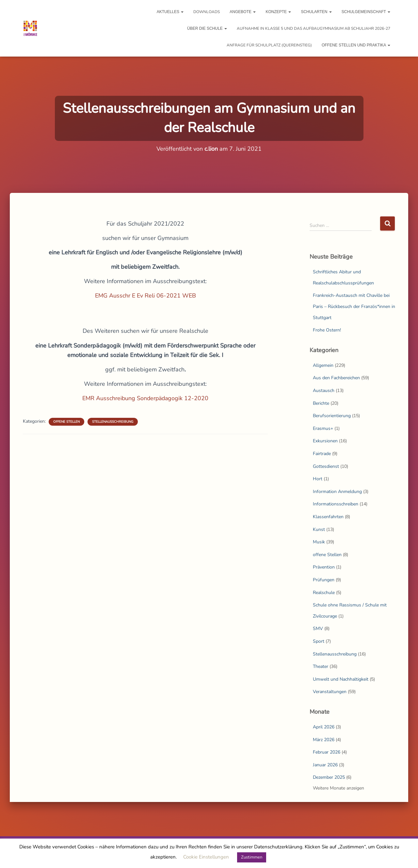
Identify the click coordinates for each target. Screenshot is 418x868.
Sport (319, 641)
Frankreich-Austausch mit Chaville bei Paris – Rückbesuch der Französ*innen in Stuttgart (354, 306)
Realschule (324, 593)
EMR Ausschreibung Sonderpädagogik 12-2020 (145, 398)
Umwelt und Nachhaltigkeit (341, 679)
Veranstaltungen (330, 692)
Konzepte (278, 12)
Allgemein (323, 365)
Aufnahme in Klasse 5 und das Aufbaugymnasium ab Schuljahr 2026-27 (313, 28)
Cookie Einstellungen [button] (206, 857)
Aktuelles (170, 12)
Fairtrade (322, 454)
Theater (321, 666)
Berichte (321, 403)
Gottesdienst (326, 466)
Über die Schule (207, 28)
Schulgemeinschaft (366, 12)
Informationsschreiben (336, 504)
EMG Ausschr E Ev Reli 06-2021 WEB (145, 296)
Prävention (324, 567)
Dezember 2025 (329, 777)
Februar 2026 (327, 752)
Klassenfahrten (328, 517)
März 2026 (324, 740)
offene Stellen (66, 422)
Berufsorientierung (332, 416)
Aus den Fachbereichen (336, 378)
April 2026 (324, 727)
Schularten (316, 12)
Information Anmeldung (337, 492)
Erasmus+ (323, 428)
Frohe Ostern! (327, 330)
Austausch (324, 391)
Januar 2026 (325, 765)
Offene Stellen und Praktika (356, 45)
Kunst (319, 529)
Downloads (207, 12)
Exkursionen (325, 441)
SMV (318, 629)
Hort (318, 479)
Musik (319, 542)
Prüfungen (324, 580)
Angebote (243, 12)
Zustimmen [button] (252, 857)
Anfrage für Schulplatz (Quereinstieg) (269, 45)
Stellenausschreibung (113, 422)
